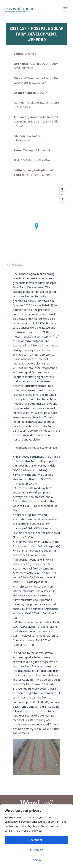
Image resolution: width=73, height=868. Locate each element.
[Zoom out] (62, 194)
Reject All (36, 860)
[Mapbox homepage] (15, 265)
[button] (54, 9)
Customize (36, 850)
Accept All (36, 840)
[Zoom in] (62, 189)
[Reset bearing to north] (62, 200)
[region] (36, 836)
